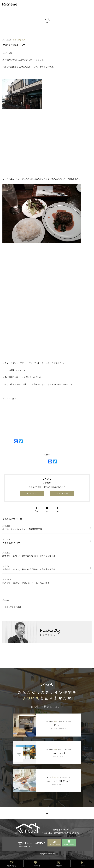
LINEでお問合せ (69, 845)
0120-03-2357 (32, 493)
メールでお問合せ (62, 493)
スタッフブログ (19, 40)
